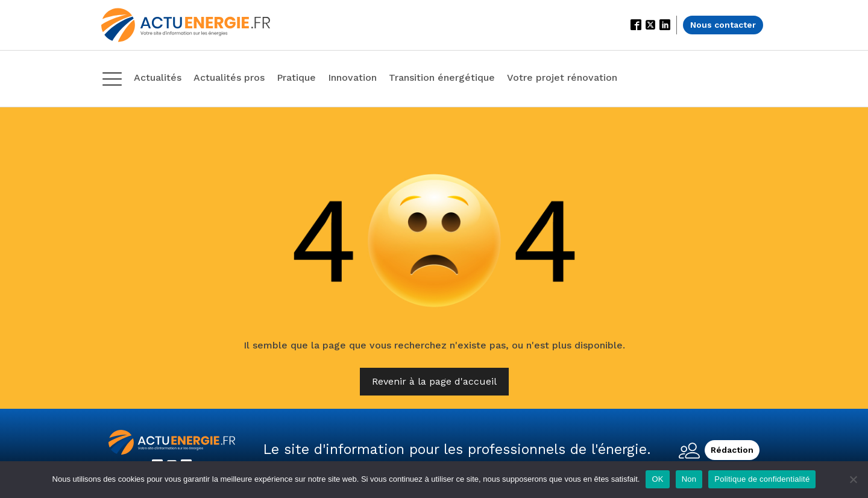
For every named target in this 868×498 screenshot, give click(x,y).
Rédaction (732, 450)
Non (689, 479)
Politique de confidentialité (762, 479)
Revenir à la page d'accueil (434, 381)
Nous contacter (723, 25)
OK (657, 479)
